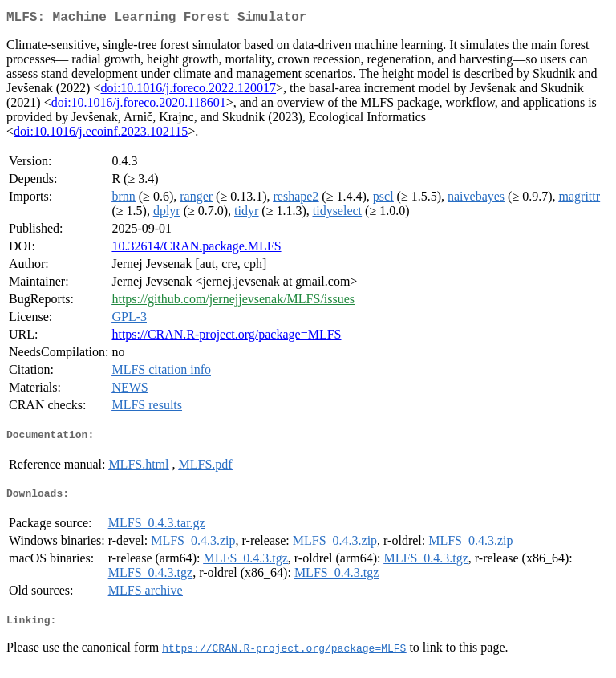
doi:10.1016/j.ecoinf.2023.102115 (101, 134)
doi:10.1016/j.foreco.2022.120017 (188, 91)
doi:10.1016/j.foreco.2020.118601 (139, 106)
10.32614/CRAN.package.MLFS (196, 249)
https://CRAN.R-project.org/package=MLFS (226, 337)
